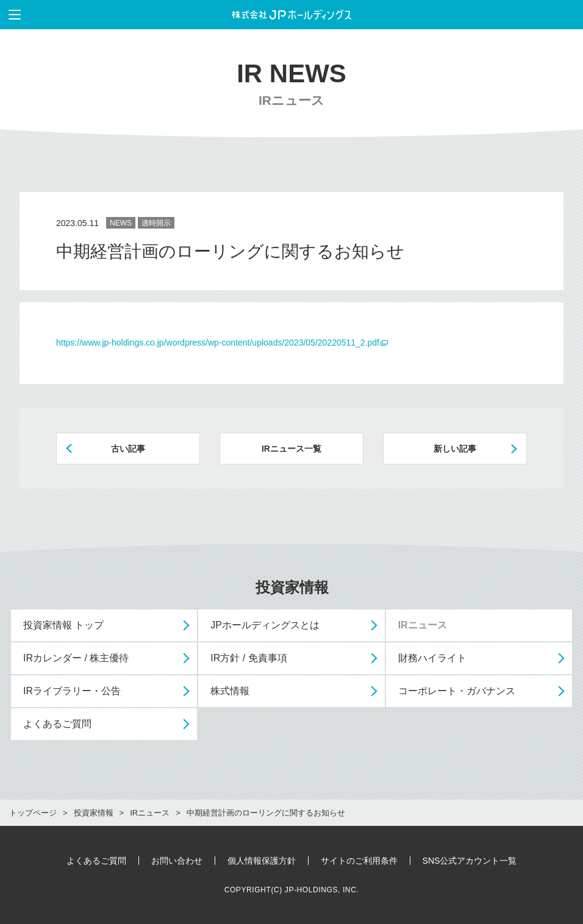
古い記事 (128, 449)
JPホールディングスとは (265, 625)
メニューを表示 (10, 15)
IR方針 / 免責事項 (249, 658)
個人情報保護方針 (262, 861)
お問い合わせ (177, 861)
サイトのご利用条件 (359, 861)
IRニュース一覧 (291, 449)
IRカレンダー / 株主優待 (76, 658)
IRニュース (423, 625)
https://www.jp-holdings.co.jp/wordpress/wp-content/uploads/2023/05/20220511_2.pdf (218, 343)
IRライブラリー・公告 (72, 691)
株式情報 (230, 691)
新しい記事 (455, 449)
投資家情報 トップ (63, 625)
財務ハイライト (432, 658)
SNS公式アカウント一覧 (470, 861)
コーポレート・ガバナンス (457, 691)
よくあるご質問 (57, 724)
